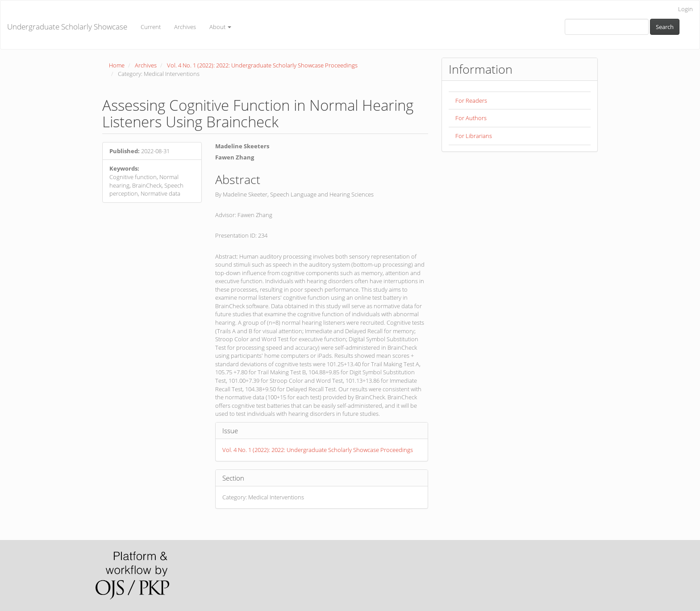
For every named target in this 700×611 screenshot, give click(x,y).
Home (117, 65)
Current (151, 27)
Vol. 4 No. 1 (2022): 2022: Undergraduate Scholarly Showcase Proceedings (262, 65)
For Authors (471, 118)
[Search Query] (607, 27)
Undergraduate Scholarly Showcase (67, 27)
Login (685, 9)
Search (665, 27)
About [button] (220, 27)
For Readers (471, 100)
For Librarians (474, 136)
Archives (185, 27)
